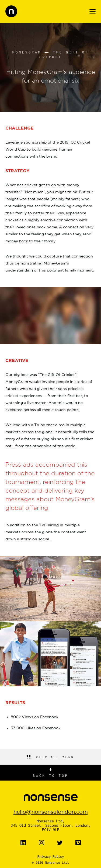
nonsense (11, 11)
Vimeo (78, 843)
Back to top (51, 775)
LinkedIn (23, 843)
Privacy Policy (51, 856)
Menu (93, 11)
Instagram (41, 843)
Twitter (60, 843)
